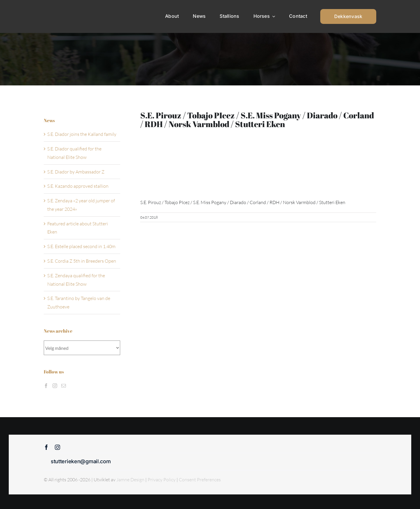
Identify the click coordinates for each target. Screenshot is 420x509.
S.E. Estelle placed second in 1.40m (81, 246)
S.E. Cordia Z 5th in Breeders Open (82, 261)
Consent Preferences (200, 480)
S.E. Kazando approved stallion (78, 186)
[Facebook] (46, 386)
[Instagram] (55, 386)
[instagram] (57, 447)
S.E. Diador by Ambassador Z (76, 172)
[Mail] (64, 386)
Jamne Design (130, 480)
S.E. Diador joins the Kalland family (82, 134)
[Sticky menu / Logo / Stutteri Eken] (59, 9)
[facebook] (46, 447)
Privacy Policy (162, 480)
